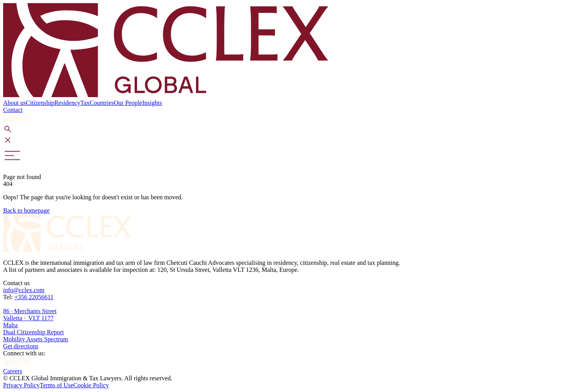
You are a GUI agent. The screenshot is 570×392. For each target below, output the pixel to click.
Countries (102, 103)
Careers (13, 371)
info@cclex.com (24, 290)
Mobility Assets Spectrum (36, 339)
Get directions (21, 346)
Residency (67, 103)
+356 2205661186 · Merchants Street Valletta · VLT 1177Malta (30, 311)
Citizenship (40, 103)
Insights (152, 103)
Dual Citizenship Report (34, 332)
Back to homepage (26, 210)
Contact (13, 110)
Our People (128, 103)
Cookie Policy (91, 385)
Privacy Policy (21, 385)
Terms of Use (57, 385)
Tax (85, 103)
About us (14, 103)
